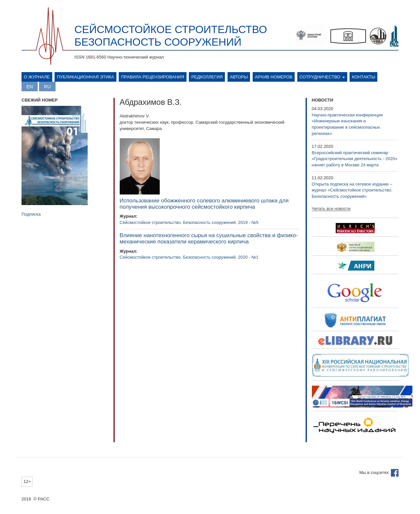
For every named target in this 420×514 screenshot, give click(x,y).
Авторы (239, 77)
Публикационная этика (85, 77)
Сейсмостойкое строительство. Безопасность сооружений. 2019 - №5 (189, 222)
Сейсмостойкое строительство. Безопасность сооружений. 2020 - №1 (189, 257)
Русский (47, 86)
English (30, 86)
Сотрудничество (322, 77)
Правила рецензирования (152, 77)
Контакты (363, 77)
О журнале (37, 77)
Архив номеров (274, 77)
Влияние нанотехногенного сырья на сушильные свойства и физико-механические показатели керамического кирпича (209, 238)
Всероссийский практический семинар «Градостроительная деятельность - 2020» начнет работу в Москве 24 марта (355, 159)
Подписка (31, 214)
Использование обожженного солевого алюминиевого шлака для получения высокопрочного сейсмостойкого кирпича (204, 204)
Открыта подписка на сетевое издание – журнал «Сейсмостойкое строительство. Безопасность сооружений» (352, 190)
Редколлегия (207, 77)
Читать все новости (331, 209)
